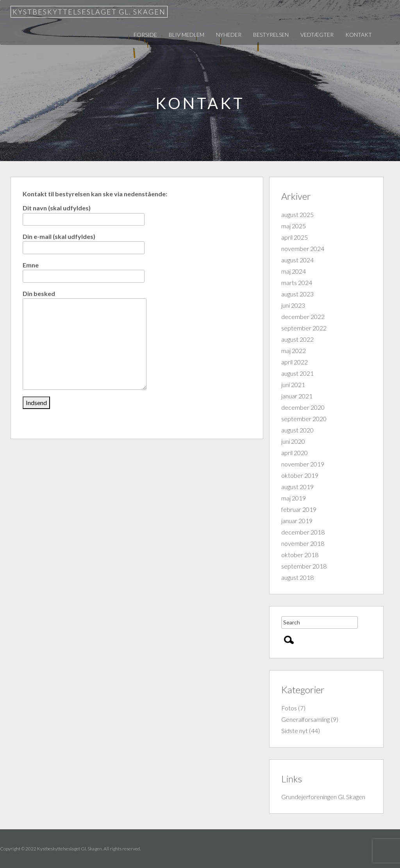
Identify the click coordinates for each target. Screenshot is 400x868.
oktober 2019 (300, 475)
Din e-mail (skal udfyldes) (84, 242)
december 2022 (303, 317)
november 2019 (303, 464)
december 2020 (303, 407)
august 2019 (297, 487)
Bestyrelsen (271, 35)
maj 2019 (294, 498)
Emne (84, 270)
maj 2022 (294, 351)
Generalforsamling (305, 719)
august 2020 (297, 430)
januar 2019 (297, 521)
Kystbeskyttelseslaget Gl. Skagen (89, 12)
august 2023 (297, 294)
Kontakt (359, 35)
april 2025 (295, 237)
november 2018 (303, 543)
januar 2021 (297, 396)
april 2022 (295, 362)
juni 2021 (293, 385)
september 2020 (304, 419)
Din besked (85, 299)
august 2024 (297, 260)
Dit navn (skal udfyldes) (84, 213)
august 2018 (297, 577)
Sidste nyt (295, 731)
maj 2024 (294, 271)
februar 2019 (299, 509)
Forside (145, 35)
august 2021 (297, 373)
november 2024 (303, 248)
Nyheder (229, 35)
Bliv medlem (187, 35)
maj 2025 (294, 226)
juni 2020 (293, 441)
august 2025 (297, 214)
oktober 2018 (300, 555)
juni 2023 (293, 305)
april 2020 (295, 453)
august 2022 (297, 339)
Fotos (289, 708)
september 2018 (304, 566)
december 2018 (303, 532)
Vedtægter (317, 35)
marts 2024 (297, 282)
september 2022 (304, 328)
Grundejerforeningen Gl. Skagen (323, 797)
